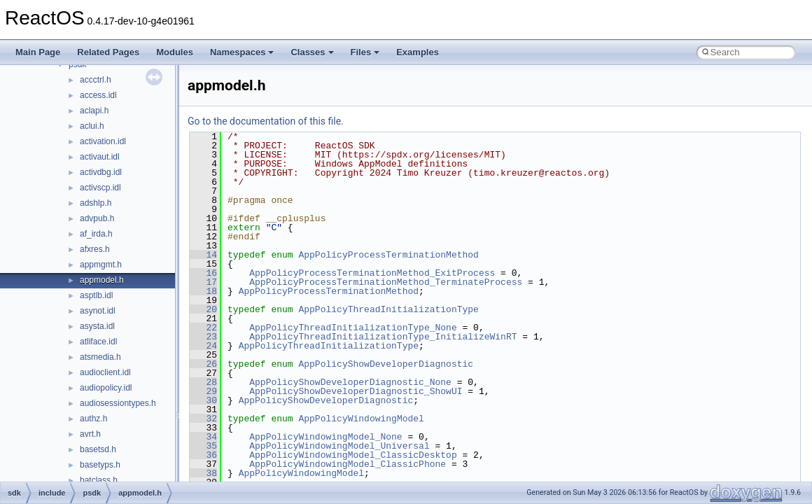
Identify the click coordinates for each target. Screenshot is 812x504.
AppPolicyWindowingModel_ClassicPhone (348, 464)
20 (203, 309)
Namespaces (242, 52)
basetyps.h (100, 465)
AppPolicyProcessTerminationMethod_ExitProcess (372, 273)
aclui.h (92, 126)
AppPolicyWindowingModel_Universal (339, 446)
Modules (175, 52)
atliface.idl (98, 342)
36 (203, 455)
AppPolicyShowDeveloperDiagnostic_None (350, 382)
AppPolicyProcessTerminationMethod (388, 255)
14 (203, 255)
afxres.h (95, 249)
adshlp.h (96, 203)
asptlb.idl (96, 295)
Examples (418, 52)
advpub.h (97, 218)
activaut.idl (100, 157)
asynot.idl (98, 311)
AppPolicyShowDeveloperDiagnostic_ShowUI (356, 391)
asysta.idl (97, 326)
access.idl (98, 95)
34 (203, 437)
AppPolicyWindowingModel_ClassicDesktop (353, 455)
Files (365, 52)
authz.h (93, 419)
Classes (312, 52)
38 (203, 473)
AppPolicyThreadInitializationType (388, 309)
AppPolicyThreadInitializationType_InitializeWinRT (383, 337)
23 (203, 337)
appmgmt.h (101, 265)
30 (203, 400)
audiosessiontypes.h (118, 403)
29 (203, 391)
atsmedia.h (100, 357)
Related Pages (108, 52)
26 (203, 364)
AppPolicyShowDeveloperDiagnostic (386, 364)
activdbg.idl (101, 172)
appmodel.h (102, 280)
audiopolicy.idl (106, 388)
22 (203, 328)
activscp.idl (100, 188)
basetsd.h (98, 449)
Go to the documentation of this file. (266, 121)
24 (203, 346)
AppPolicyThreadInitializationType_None (353, 328)
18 (203, 291)
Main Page (38, 52)
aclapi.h (94, 111)
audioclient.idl (105, 372)
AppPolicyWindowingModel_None (325, 437)
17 (203, 282)
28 (203, 382)
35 (203, 446)
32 (203, 419)
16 (203, 273)
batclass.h (99, 480)
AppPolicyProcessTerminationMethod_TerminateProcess (386, 282)
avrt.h (90, 434)
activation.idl (103, 141)
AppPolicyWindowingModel (361, 419)
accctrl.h (96, 80)
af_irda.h (96, 234)
